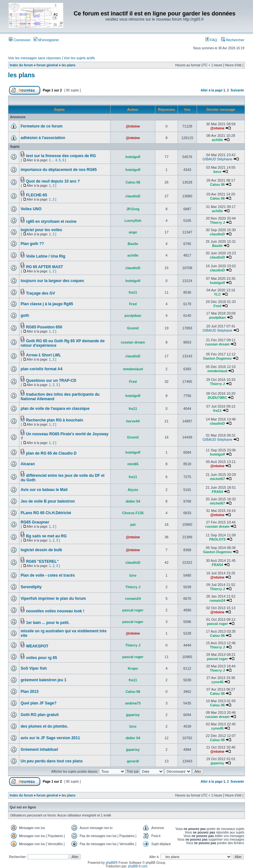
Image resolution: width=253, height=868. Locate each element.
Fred (133, 304)
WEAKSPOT (37, 646)
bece (217, 172)
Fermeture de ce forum (42, 126)
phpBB (111, 863)
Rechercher (233, 40)
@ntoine (133, 126)
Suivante (237, 90)
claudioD (133, 196)
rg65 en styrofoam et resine (51, 222)
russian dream (133, 342)
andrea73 (133, 703)
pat (133, 524)
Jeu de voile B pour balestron (48, 501)
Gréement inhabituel (39, 750)
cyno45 (218, 682)
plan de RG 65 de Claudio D (51, 453)
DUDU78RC (218, 398)
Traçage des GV (41, 293)
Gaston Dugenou (217, 358)
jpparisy (133, 715)
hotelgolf (133, 157)
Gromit (133, 328)
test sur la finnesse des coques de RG (61, 156)
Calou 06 (133, 182)
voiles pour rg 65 (42, 658)
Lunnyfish (133, 221)
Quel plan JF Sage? (39, 703)
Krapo (133, 668)
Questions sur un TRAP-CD (51, 381)
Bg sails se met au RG (46, 536)
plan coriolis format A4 (42, 369)
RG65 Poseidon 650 (44, 327)
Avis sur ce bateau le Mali (44, 490)
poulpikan (133, 316)
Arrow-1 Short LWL (44, 355)
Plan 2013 (29, 692)
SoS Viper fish (34, 668)
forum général (47, 65)
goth (25, 316)
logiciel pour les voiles (41, 230)
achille (217, 140)
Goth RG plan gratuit (40, 715)
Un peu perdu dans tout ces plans (52, 761)
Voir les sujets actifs (79, 58)
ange (133, 232)
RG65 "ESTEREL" (42, 561)
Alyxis (133, 490)
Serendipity (31, 587)
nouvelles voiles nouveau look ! (55, 611)
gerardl (133, 761)
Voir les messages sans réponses (34, 58)
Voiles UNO (31, 209)
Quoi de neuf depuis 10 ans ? (53, 181)
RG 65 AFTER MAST (45, 267)
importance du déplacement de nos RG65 (59, 170)
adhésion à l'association (43, 138)
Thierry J (217, 222)
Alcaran (28, 464)
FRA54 (217, 492)
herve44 (133, 421)
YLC (217, 294)
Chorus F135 (133, 513)
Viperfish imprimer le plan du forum (53, 599)
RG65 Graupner (35, 522)
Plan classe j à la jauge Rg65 (47, 304)
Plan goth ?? (32, 244)
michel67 (217, 479)
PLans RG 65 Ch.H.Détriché (46, 513)
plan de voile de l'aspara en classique (55, 409)
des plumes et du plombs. (44, 726)
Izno (133, 575)
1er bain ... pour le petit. (48, 623)
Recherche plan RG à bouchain (55, 420)
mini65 (133, 464)
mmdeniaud (133, 369)
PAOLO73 (217, 539)
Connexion (20, 40)
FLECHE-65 (37, 195)
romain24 (133, 599)
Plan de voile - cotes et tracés (48, 575)
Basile (133, 244)
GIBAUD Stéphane (217, 159)
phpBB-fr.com (138, 866)
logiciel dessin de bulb (41, 550)
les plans (68, 65)
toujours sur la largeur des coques (52, 281)
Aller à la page (211, 90)
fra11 (133, 292)
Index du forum (21, 65)
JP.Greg (133, 209)
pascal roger (133, 610)
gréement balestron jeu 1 (44, 680)
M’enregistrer (46, 40)
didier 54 (133, 501)
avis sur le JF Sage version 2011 (50, 738)
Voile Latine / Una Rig (46, 256)
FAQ (211, 40)
